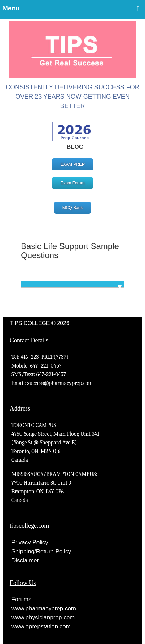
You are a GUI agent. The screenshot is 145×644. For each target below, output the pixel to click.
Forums (22, 599)
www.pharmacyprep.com (44, 608)
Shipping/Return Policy (41, 551)
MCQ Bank (73, 208)
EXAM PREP (72, 164)
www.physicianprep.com (43, 617)
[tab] (72, 284)
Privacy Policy (30, 542)
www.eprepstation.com (41, 626)
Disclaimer (25, 560)
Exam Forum (73, 183)
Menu (71, 9)
